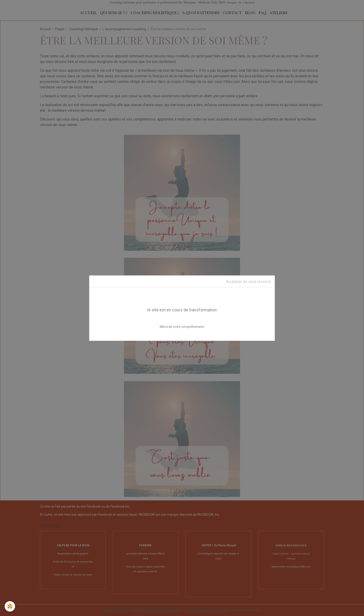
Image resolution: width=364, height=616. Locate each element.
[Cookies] (10, 606)
